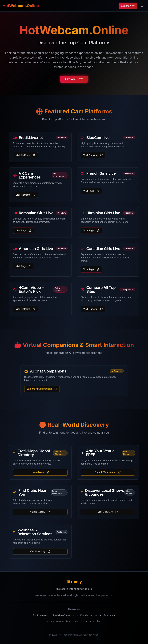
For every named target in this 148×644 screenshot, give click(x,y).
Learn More (40, 472)
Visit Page (91, 191)
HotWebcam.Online (21, 6)
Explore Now (74, 80)
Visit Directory (40, 512)
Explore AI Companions (42, 389)
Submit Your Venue (108, 472)
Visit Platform (25, 155)
